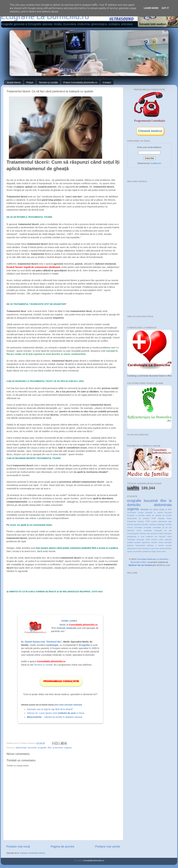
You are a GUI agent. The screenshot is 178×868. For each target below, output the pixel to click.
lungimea (149, 537)
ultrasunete (131, 548)
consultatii (147, 527)
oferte (148, 540)
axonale (130, 524)
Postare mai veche (108, 846)
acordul (154, 521)
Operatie (161, 518)
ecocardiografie (133, 533)
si (166, 509)
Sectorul (141, 521)
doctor (139, 530)
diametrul (131, 530)
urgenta (68, 748)
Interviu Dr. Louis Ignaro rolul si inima (56, 713)
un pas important (142, 548)
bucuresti (32, 748)
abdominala (21, 748)
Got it (165, 8)
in (139, 537)
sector (156, 509)
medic (169, 537)
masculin (162, 537)
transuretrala (140, 545)
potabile (130, 542)
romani (161, 542)
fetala (161, 533)
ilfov (50, 748)
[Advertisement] (150, 204)
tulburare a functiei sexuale (159, 545)
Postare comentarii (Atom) (33, 853)
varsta (162, 548)
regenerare (146, 542)
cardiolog (152, 524)
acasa (162, 509)
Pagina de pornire (63, 846)
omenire (154, 540)
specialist (168, 542)
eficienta (143, 533)
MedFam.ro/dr (163, 565)
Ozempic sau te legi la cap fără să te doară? (50, 709)
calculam (145, 524)
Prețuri (30, 82)
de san (169, 527)
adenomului (163, 521)
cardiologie (161, 524)
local (143, 537)
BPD (170, 509)
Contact (107, 82)
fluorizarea (168, 533)
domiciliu (145, 509)
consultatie (138, 527)
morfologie (131, 540)
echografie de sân (163, 530)
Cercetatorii (132, 513)
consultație (157, 527)
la (151, 509)
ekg (148, 533)
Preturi (169, 518)
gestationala (132, 537)
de (163, 527)
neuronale (140, 540)
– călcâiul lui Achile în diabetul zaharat (54, 717)
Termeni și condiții (48, 82)
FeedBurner (156, 163)
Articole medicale (67, 628)
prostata (137, 542)
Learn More (151, 8)
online (161, 540)
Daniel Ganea (69, 621)
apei (170, 521)
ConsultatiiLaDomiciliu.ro (94, 861)
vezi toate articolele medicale (68, 705)
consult (130, 527)
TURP (148, 521)
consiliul (169, 524)
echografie (148, 530)
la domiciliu (58, 748)
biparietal (137, 524)
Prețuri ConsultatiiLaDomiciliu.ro (80, 82)
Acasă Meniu (14, 82)
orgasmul (168, 540)
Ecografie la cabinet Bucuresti (158, 513)
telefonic (130, 545)
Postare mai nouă (18, 846)
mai (156, 537)
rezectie (154, 542)
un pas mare (154, 548)
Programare (132, 521)
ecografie (42, 748)
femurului (154, 533)
